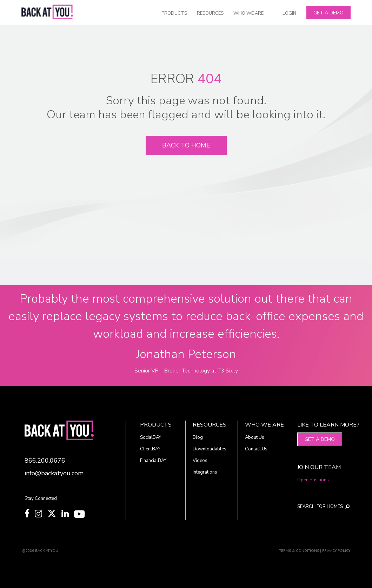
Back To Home (186, 145)
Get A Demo (328, 13)
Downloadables (210, 449)
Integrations (205, 472)
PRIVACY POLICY (336, 551)
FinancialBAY (153, 461)
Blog (198, 437)
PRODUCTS (174, 13)
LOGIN (289, 13)
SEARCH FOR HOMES (320, 507)
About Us (255, 437)
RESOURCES (210, 13)
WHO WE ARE (248, 13)
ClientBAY (150, 449)
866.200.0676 (45, 461)
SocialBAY (151, 437)
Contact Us (256, 449)
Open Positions (313, 480)
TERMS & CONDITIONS (299, 551)
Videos (200, 461)
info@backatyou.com (54, 473)
